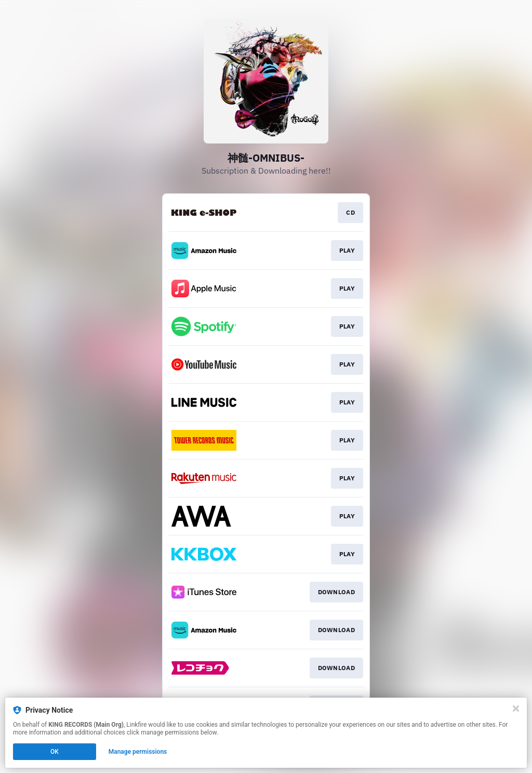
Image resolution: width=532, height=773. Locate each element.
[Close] (516, 709)
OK (55, 752)
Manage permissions (138, 752)
